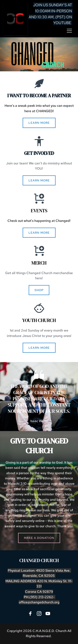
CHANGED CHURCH (39, 560)
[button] (69, 31)
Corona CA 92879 (39, 592)
